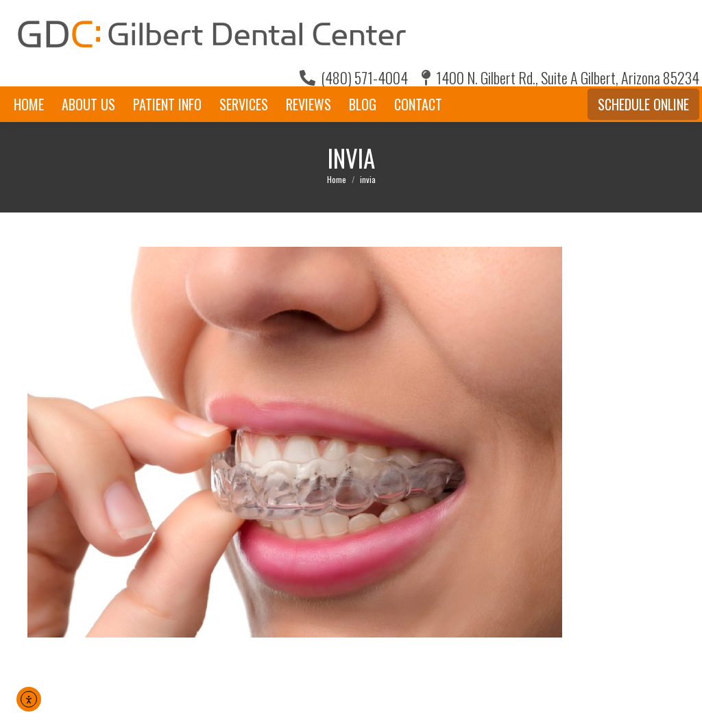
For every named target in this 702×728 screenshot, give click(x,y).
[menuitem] (29, 104)
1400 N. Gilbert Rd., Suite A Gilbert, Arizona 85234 (560, 77)
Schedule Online (643, 104)
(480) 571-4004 (354, 77)
